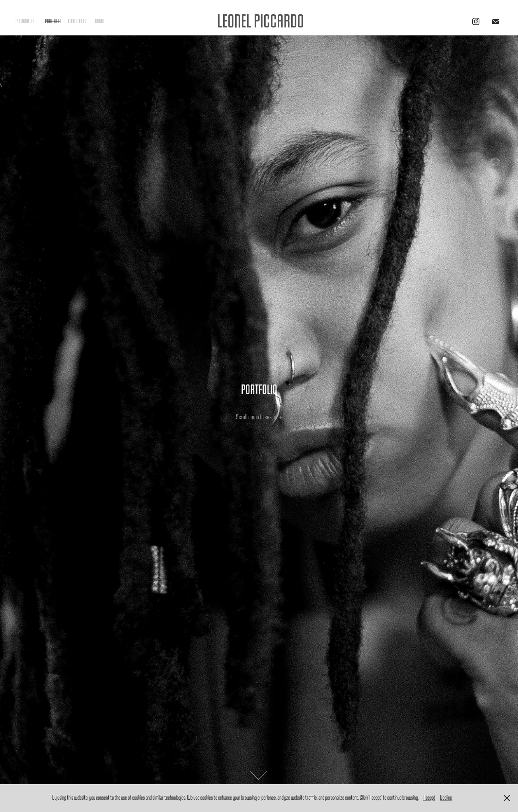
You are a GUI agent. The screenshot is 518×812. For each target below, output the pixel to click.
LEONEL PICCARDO (261, 21)
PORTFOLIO (53, 21)
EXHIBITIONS (77, 21)
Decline (446, 798)
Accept (429, 798)
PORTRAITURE (25, 21)
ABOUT (100, 21)
